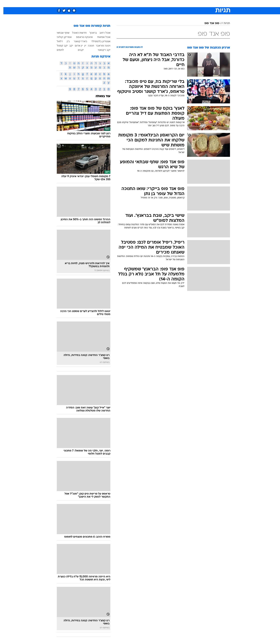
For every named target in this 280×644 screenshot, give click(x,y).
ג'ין (65, 41)
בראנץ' (90, 33)
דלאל (56, 41)
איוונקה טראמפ (81, 37)
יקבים (77, 50)
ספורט (191, 3)
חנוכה (88, 46)
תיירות (126, 3)
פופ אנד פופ (208, 23)
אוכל (149, 3)
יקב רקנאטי (101, 50)
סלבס (168, 3)
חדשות (203, 3)
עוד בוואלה (100, 96)
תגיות (223, 23)
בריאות (138, 3)
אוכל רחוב (102, 33)
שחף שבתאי (60, 33)
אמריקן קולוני (61, 37)
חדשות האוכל (76, 33)
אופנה (99, 3)
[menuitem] (201, 4)
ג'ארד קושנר (77, 41)
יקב (68, 46)
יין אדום (75, 46)
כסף (158, 3)
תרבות (179, 3)
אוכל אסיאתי (100, 37)
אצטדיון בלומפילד (97, 41)
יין (82, 46)
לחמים (57, 50)
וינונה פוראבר (100, 46)
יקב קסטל (59, 46)
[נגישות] (5, 4)
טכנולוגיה (112, 3)
